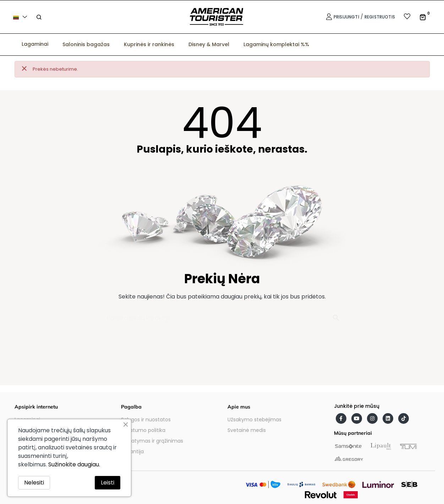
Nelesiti (34, 483)
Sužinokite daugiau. (74, 464)
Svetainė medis (247, 430)
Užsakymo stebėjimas (254, 420)
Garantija (132, 451)
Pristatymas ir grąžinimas (152, 441)
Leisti (108, 483)
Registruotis (380, 17)
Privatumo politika (143, 430)
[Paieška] (222, 315)
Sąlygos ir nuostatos (146, 420)
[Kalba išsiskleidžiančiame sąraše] (21, 17)
